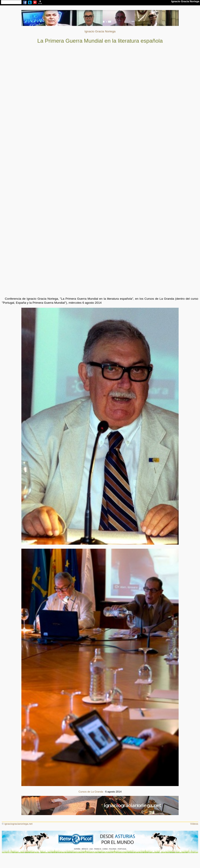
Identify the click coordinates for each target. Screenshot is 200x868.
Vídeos (194, 824)
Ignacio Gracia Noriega (100, 31)
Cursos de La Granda (91, 792)
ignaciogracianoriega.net (18, 824)
